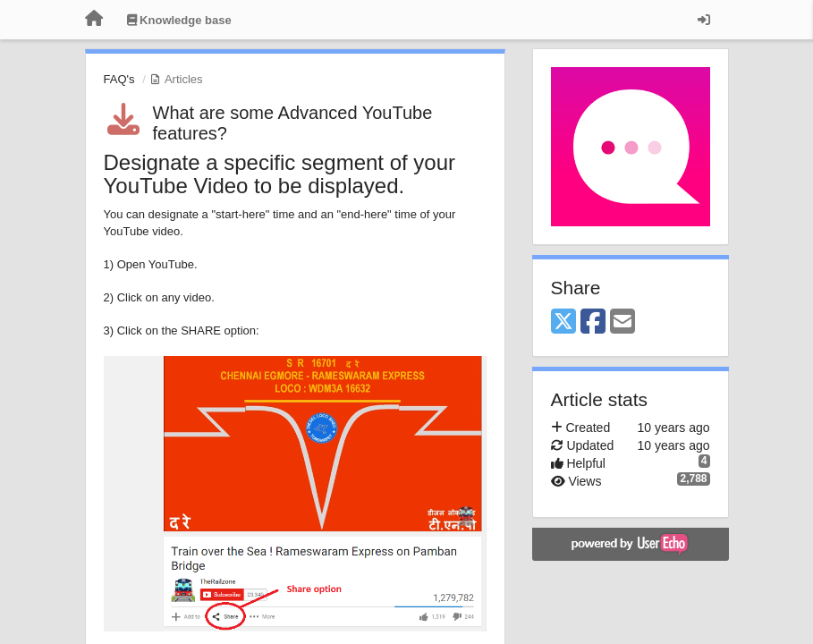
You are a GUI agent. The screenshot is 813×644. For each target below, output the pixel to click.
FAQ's (119, 79)
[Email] (622, 322)
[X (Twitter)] (563, 322)
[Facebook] (593, 322)
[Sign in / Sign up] (704, 20)
